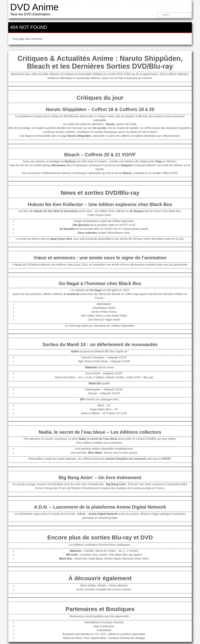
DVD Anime (34, 7)
